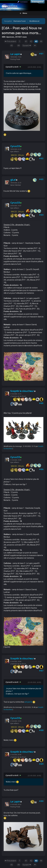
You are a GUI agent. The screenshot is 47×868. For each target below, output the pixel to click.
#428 (41, 730)
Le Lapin (15, 54)
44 (41, 41)
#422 (41, 158)
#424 (41, 215)
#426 (41, 469)
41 (26, 41)
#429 (41, 764)
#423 (41, 179)
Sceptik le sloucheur (22, 391)
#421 (41, 54)
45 (12, 46)
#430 (41, 801)
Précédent (10, 41)
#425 (41, 403)
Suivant (27, 46)
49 (19, 46)
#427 (41, 671)
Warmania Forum (20, 21)
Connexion (23, 2)
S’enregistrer (38, 2)
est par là (28, 702)
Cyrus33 (15, 146)
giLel (13, 180)
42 (31, 41)
